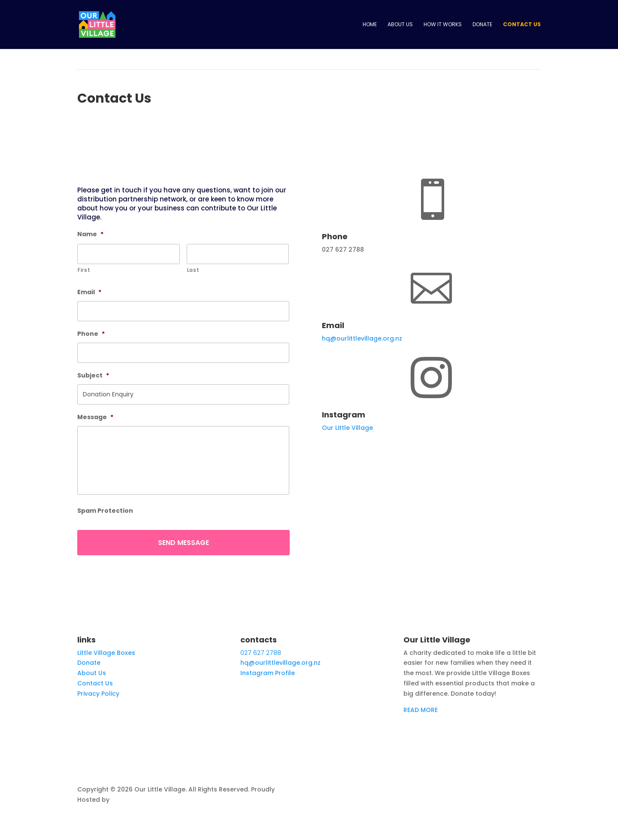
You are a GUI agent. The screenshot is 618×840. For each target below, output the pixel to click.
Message (95, 417)
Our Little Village (347, 428)
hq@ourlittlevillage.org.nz (362, 338)
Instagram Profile (268, 673)
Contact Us (522, 25)
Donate (482, 25)
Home (370, 25)
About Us (400, 25)
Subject (93, 375)
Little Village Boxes (106, 653)
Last (193, 270)
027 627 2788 (261, 653)
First (84, 270)
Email (89, 292)
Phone (91, 334)
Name (90, 234)
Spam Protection (105, 511)
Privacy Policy (98, 694)
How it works (443, 25)
